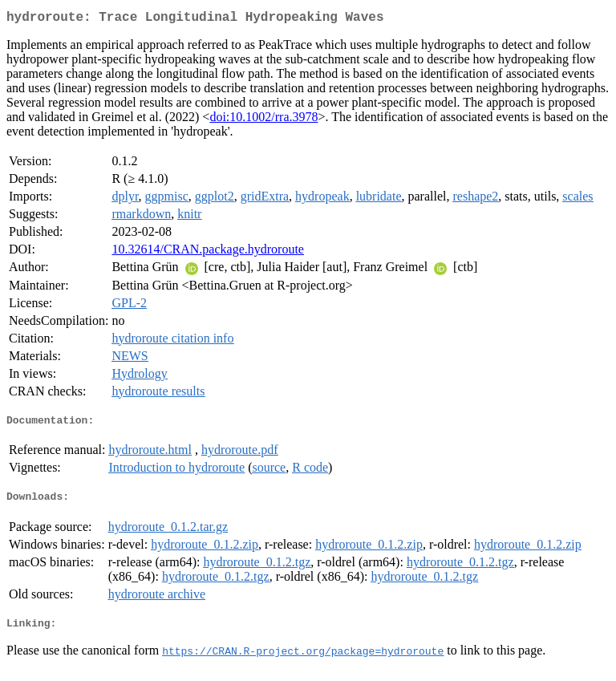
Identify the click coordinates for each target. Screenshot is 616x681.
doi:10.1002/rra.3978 (263, 120)
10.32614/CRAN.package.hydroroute (208, 252)
